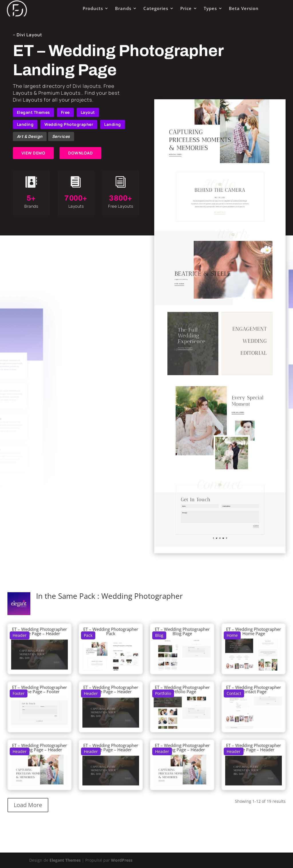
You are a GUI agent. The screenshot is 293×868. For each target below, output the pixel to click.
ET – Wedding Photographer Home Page (254, 631)
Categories (156, 8)
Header (20, 635)
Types (210, 8)
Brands (123, 8)
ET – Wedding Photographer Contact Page (254, 689)
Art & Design (30, 136)
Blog (159, 635)
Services (61, 136)
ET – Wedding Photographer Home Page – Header (39, 631)
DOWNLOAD (80, 153)
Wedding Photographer (69, 124)
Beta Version (244, 8)
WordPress (122, 860)
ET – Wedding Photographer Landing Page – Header (39, 747)
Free (65, 112)
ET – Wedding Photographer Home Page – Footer (39, 689)
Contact (234, 693)
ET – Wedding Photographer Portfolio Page (182, 689)
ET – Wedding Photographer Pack (111, 631)
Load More (28, 805)
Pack (88, 635)
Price (186, 8)
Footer (19, 693)
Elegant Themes (33, 112)
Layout (88, 112)
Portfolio (163, 693)
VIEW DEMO (33, 153)
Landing (25, 124)
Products (93, 8)
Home (232, 635)
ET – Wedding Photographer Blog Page (182, 631)
